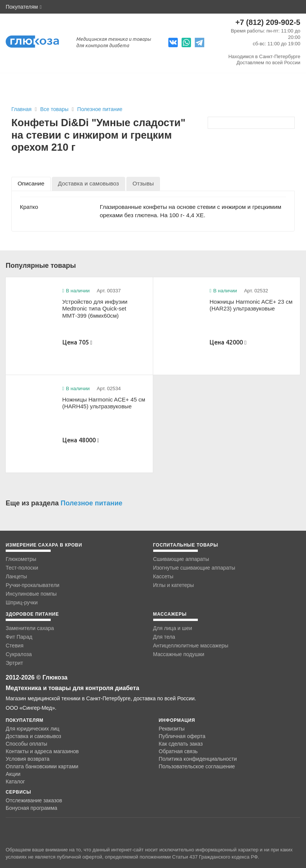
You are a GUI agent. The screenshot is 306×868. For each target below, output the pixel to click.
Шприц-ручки (22, 602)
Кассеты (163, 576)
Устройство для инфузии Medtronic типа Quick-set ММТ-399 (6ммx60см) (95, 309)
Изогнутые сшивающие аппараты (194, 568)
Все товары (55, 109)
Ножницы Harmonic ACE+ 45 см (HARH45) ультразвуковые (104, 403)
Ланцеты (16, 576)
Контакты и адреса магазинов (42, 751)
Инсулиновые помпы (31, 594)
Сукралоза (19, 654)
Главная (21, 109)
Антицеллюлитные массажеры (191, 646)
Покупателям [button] (24, 7)
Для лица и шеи (173, 628)
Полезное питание (100, 109)
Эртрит (14, 663)
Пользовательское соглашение (197, 767)
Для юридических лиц (33, 729)
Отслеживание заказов (34, 800)
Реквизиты (172, 729)
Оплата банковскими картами (42, 766)
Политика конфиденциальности (198, 759)
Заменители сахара (30, 628)
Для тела (164, 637)
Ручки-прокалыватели (33, 585)
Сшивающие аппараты (181, 559)
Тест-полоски (22, 568)
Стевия (15, 646)
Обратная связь (178, 751)
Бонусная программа (31, 808)
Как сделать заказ (181, 744)
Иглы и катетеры (174, 585)
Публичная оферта (182, 736)
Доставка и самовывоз (33, 736)
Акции (13, 774)
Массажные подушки (179, 654)
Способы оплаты (26, 744)
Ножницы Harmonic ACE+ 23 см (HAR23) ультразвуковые (251, 305)
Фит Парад (19, 637)
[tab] (31, 184)
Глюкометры (21, 559)
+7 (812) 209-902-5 (268, 22)
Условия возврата (28, 759)
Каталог (15, 782)
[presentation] (31, 184)
